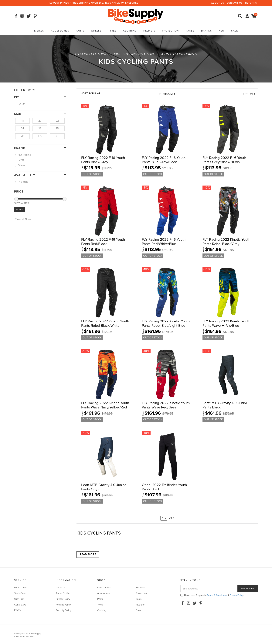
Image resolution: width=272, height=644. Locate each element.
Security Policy (63, 610)
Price (19, 192)
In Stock (23, 182)
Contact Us (235, 3)
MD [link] (23, 136)
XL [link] (57, 136)
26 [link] (40, 128)
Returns (251, 3)
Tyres (112, 31)
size (18, 114)
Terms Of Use (63, 593)
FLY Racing (25, 155)
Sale (235, 31)
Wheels (96, 31)
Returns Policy (63, 605)
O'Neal (22, 165)
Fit (17, 97)
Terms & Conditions (217, 595)
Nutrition (141, 605)
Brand (20, 148)
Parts (80, 31)
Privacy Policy (63, 599)
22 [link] (57, 121)
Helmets (149, 31)
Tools (190, 31)
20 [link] (40, 121)
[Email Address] (209, 589)
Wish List (19, 599)
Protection (170, 31)
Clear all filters (23, 219)
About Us (218, 3)
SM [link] (57, 128)
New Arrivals (104, 588)
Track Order (20, 593)
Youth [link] (22, 104)
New (222, 31)
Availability (25, 175)
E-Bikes (39, 31)
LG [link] (40, 136)
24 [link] (22, 128)
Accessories (60, 31)
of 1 (253, 94)
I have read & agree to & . (212, 595)
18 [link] (23, 121)
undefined (245, 94)
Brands (207, 31)
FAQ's (17, 610)
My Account (20, 588)
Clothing (130, 31)
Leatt (21, 160)
